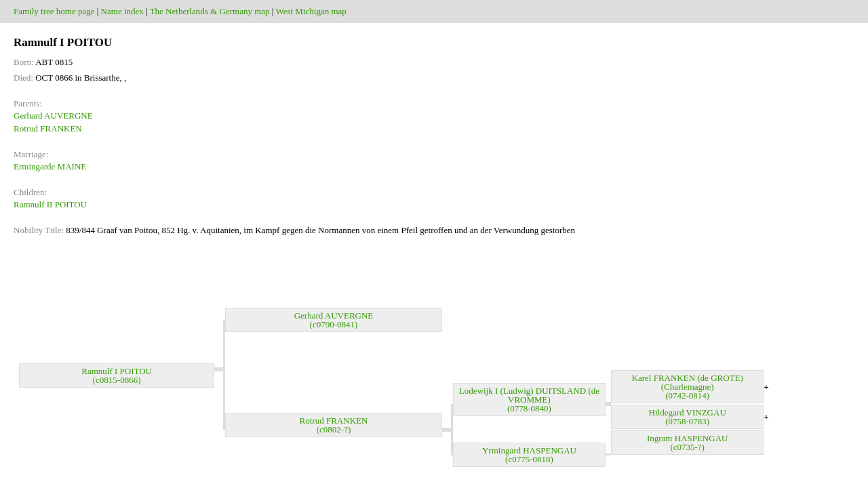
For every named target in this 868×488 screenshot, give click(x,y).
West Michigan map (311, 11)
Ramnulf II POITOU (50, 204)
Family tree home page (54, 11)
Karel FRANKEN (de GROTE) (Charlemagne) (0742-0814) (688, 387)
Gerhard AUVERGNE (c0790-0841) (334, 320)
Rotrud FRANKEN (48, 128)
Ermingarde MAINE (50, 166)
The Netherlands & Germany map (210, 11)
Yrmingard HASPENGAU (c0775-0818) (529, 455)
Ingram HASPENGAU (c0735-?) (688, 443)
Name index (122, 11)
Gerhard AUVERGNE (53, 116)
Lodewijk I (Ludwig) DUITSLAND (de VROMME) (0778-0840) (529, 400)
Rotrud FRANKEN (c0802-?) (334, 425)
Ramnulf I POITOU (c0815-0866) (117, 375)
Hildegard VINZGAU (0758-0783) (688, 417)
